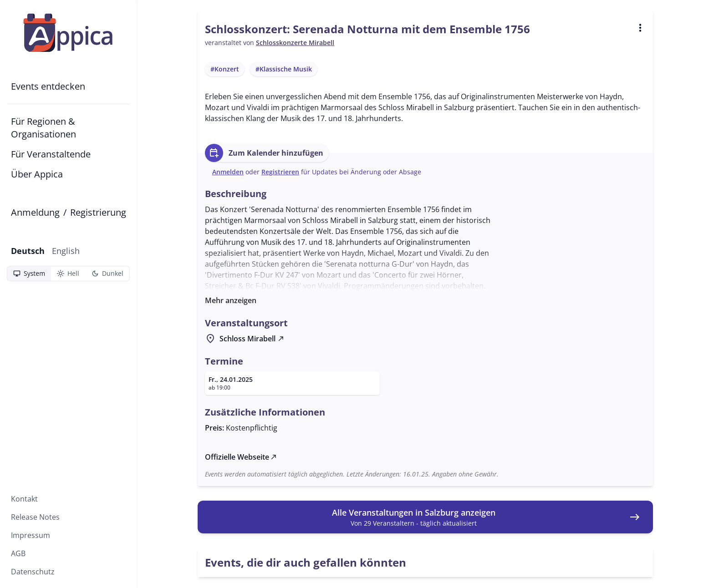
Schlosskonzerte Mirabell (295, 43)
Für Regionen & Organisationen (43, 128)
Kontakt (24, 499)
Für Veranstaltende (51, 154)
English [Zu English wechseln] (66, 251)
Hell (68, 274)
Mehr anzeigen (231, 300)
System (29, 274)
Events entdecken (48, 86)
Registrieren (280, 172)
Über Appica (37, 174)
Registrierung (98, 212)
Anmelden (228, 172)
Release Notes (35, 517)
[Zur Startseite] (68, 33)
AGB (18, 553)
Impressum (31, 535)
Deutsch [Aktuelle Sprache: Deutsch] (28, 251)
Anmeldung (35, 212)
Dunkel (107, 274)
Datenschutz (33, 572)
